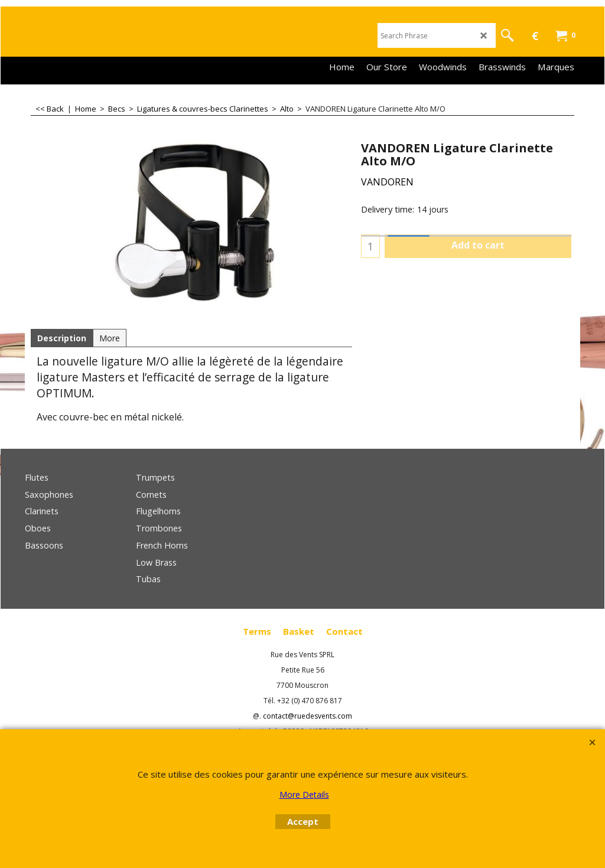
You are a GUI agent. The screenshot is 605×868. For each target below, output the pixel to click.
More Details (304, 794)
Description (62, 338)
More (110, 338)
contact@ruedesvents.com (308, 716)
